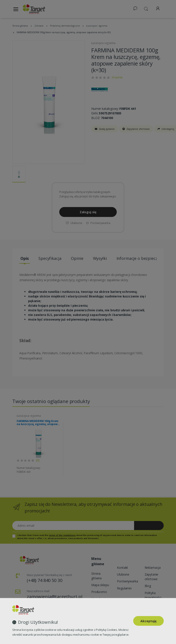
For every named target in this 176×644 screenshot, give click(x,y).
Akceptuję (148, 621)
